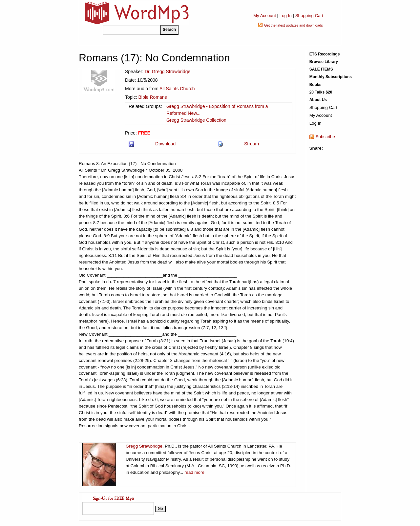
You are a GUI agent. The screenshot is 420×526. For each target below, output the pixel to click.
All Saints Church (177, 89)
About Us (318, 100)
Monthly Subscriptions (331, 77)
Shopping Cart (309, 16)
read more (194, 472)
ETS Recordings (325, 54)
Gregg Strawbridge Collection (196, 120)
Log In (286, 16)
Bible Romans (152, 97)
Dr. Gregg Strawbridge (168, 72)
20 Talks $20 (321, 92)
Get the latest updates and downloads (294, 25)
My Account (265, 16)
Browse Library (324, 62)
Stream (252, 144)
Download (165, 144)
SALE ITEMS (321, 69)
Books (315, 85)
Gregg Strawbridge (144, 446)
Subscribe (325, 137)
